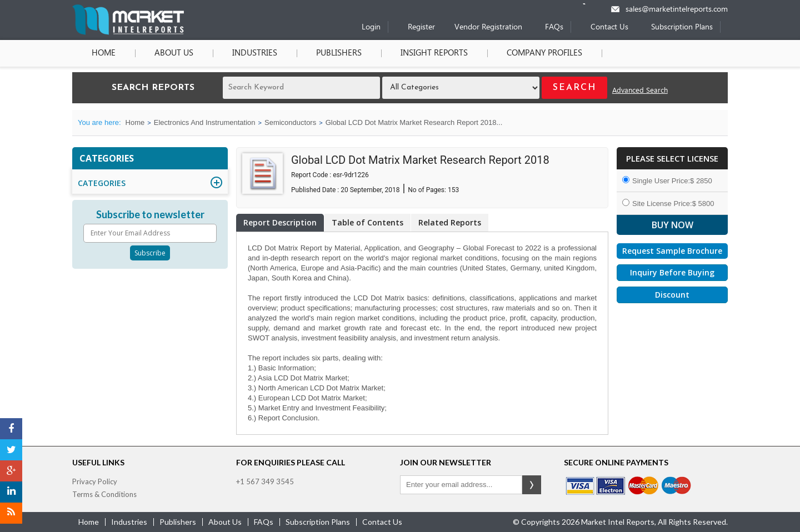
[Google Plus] (11, 471)
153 (453, 190)
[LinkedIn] (11, 492)
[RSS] (11, 513)
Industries (255, 53)
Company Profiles (544, 53)
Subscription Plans (682, 27)
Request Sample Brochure (672, 251)
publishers (178, 522)
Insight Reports (434, 53)
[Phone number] (591, 4)
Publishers (339, 53)
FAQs (554, 27)
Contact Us (609, 27)
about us (225, 522)
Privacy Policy (95, 481)
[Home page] (128, 32)
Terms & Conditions (104, 494)
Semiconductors (290, 122)
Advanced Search (640, 91)
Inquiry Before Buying (672, 272)
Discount (672, 295)
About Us (174, 53)
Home (104, 53)
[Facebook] (11, 429)
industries (129, 522)
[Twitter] (11, 450)
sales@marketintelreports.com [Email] (677, 10)
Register (421, 27)
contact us (382, 522)
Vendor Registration (488, 27)
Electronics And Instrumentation (205, 122)
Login (371, 27)
